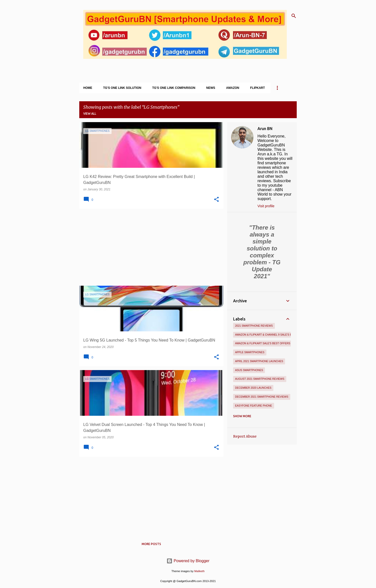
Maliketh (200, 571)
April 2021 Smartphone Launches (259, 361)
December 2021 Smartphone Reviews (262, 397)
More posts (151, 544)
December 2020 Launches (253, 388)
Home (88, 88)
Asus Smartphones (249, 370)
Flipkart (258, 88)
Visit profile (266, 206)
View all (90, 114)
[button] (216, 200)
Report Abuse (245, 436)
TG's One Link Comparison (174, 88)
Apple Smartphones (250, 352)
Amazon (233, 88)
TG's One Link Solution (122, 88)
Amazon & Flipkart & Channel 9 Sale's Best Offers (272, 335)
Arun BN (265, 129)
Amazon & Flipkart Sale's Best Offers (263, 343)
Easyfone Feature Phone (254, 406)
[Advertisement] (149, 247)
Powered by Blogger (188, 561)
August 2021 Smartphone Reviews (260, 379)
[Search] (294, 16)
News (211, 88)
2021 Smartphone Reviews (254, 326)
